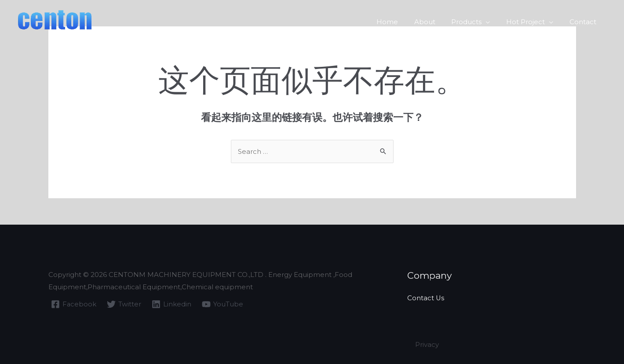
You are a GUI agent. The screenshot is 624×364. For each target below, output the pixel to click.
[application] (493, 21)
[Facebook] (74, 304)
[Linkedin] (172, 304)
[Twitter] (124, 304)
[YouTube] (223, 304)
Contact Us (426, 298)
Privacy (427, 344)
